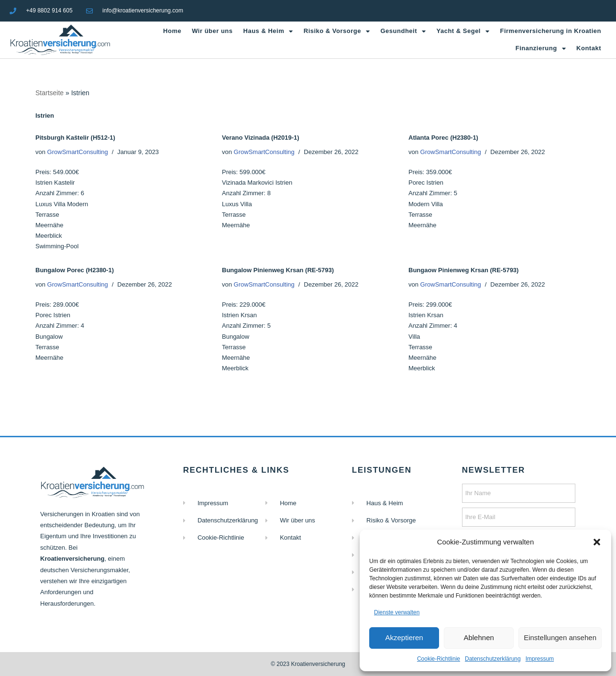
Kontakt (589, 48)
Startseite (49, 93)
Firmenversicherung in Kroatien (550, 31)
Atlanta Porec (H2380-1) (443, 138)
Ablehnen (478, 637)
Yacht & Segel (463, 31)
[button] (597, 542)
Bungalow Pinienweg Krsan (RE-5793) (278, 270)
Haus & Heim (268, 31)
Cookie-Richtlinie (439, 659)
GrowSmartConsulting (78, 152)
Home (172, 31)
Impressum (540, 659)
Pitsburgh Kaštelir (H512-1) (75, 138)
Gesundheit (403, 31)
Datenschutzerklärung (493, 659)
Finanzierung (541, 49)
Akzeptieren (404, 637)
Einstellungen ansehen (560, 637)
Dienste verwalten (397, 612)
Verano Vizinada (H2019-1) (261, 138)
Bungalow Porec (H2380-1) (75, 270)
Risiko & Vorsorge (337, 31)
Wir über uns (212, 31)
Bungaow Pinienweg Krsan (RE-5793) (463, 270)
